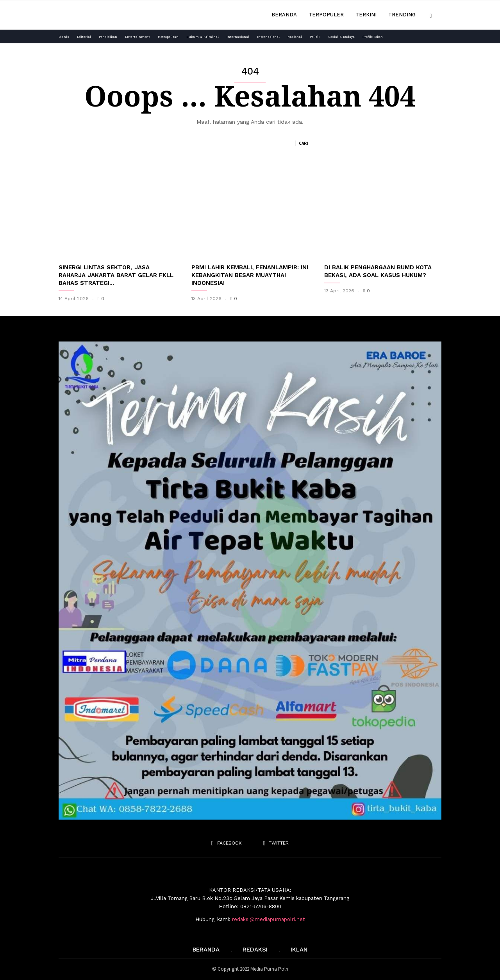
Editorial (84, 37)
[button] (431, 15)
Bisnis (64, 37)
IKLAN (299, 950)
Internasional (238, 37)
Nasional (295, 37)
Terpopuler (326, 15)
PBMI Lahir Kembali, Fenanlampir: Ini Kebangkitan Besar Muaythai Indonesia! (250, 275)
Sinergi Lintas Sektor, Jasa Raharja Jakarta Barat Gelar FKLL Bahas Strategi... (116, 275)
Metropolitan (168, 37)
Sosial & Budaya (341, 37)
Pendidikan (108, 37)
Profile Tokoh (373, 37)
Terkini (366, 15)
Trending (402, 15)
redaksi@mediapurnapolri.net (269, 919)
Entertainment (137, 37)
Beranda (284, 15)
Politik (315, 37)
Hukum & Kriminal (203, 37)
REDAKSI (255, 950)
